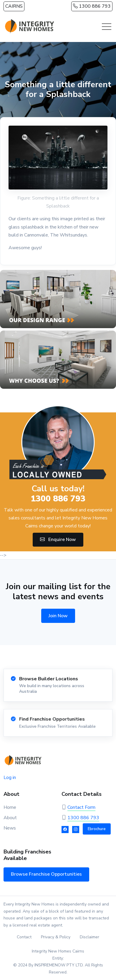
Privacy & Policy (56, 937)
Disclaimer (90, 937)
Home (10, 807)
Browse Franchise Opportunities (46, 874)
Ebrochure (97, 829)
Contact (24, 937)
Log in (10, 777)
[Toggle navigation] (107, 27)
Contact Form (81, 807)
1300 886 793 (92, 6)
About (10, 818)
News (10, 828)
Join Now (58, 616)
